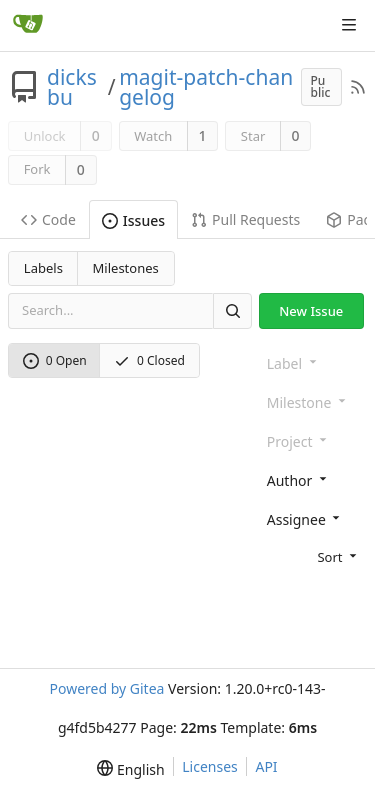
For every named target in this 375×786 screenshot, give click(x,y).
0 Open (55, 360)
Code (48, 219)
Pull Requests (245, 219)
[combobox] (313, 479)
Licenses (210, 766)
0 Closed (149, 360)
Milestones (126, 268)
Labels (43, 268)
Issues (133, 220)
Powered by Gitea (106, 688)
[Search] (232, 310)
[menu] (313, 556)
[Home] (28, 25)
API (266, 766)
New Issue (311, 311)
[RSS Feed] (358, 87)
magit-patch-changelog (206, 87)
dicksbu (72, 87)
